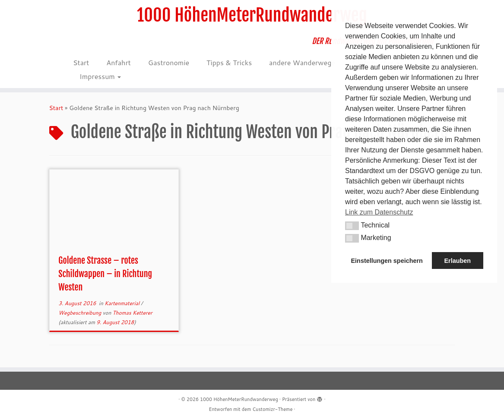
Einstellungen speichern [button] (387, 261)
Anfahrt (118, 62)
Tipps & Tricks (229, 62)
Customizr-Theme (272, 409)
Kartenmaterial (123, 303)
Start (81, 62)
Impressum (100, 76)
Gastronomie (169, 62)
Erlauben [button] (457, 261)
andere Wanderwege (302, 62)
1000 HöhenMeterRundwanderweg (252, 15)
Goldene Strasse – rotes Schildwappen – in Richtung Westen (105, 274)
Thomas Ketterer (133, 313)
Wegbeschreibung (80, 313)
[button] (352, 226)
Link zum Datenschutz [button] (379, 212)
